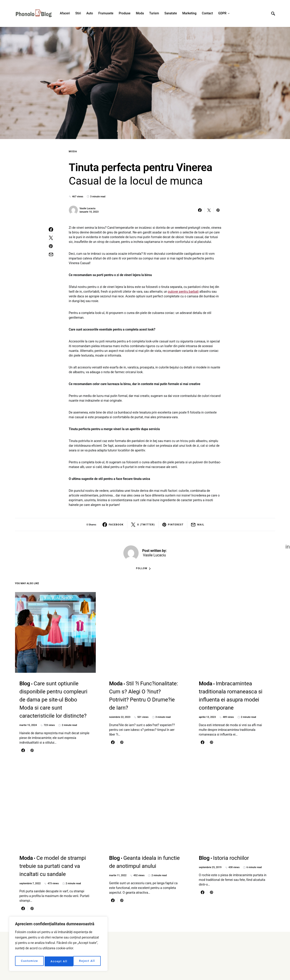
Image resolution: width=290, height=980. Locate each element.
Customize (29, 961)
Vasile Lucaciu (88, 208)
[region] (58, 945)
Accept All (88, 961)
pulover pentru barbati (183, 292)
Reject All (58, 961)
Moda (73, 151)
